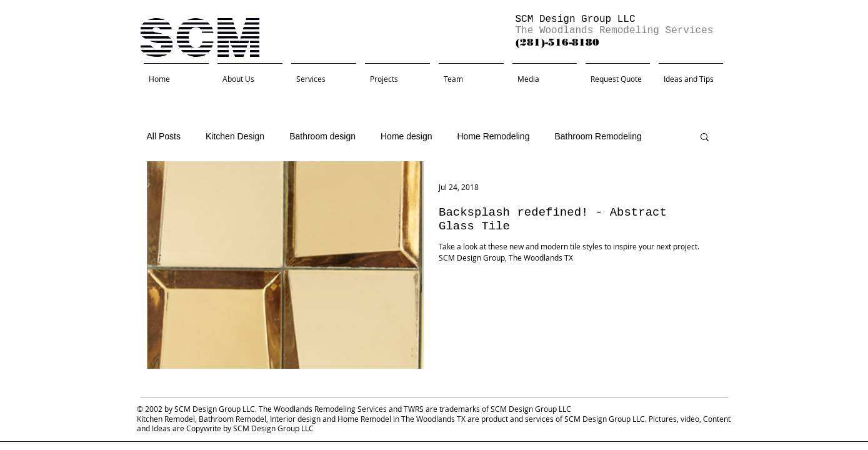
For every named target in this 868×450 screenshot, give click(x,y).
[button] (705, 138)
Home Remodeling (493, 136)
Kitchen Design (235, 136)
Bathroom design (322, 136)
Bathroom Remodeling (598, 136)
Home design (407, 136)
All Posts (164, 136)
